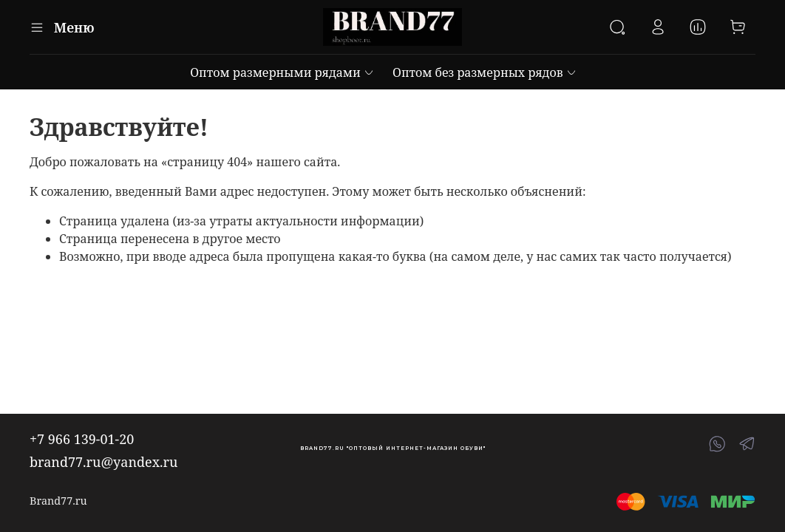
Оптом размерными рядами (282, 72)
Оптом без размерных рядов (485, 72)
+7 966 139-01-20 (82, 439)
